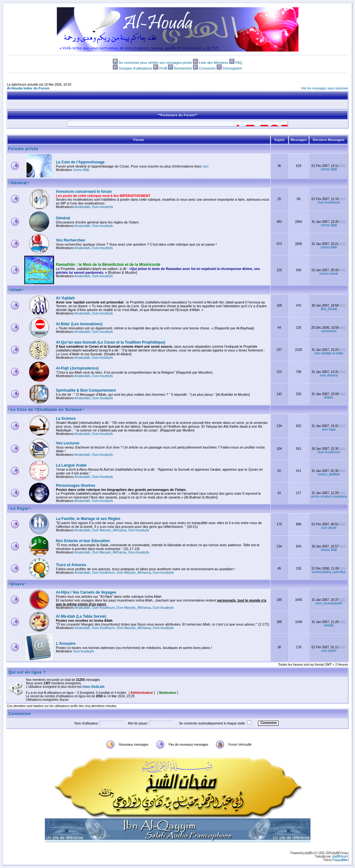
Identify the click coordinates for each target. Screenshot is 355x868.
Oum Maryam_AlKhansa (109, 530)
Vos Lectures (68, 443)
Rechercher (183, 68)
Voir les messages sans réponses (325, 88)
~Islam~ (16, 290)
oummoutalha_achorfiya (329, 572)
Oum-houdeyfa (102, 207)
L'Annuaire (66, 644)
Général (63, 218)
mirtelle (329, 625)
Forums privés (23, 149)
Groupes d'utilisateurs (135, 68)
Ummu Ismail (329, 274)
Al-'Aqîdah (65, 298)
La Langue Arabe (71, 465)
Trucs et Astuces (71, 565)
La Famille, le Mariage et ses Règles (88, 519)
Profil (163, 68)
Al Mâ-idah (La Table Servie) (81, 616)
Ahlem (329, 397)
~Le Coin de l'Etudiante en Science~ (46, 410)
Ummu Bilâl (81, 170)
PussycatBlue (340, 860)
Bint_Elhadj (329, 309)
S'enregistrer (232, 68)
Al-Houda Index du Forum (28, 88)
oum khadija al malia (329, 353)
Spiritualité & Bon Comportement (86, 390)
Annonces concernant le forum (84, 192)
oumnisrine (329, 331)
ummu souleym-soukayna (329, 496)
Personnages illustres (76, 486)
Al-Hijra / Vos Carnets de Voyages (86, 592)
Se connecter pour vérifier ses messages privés (155, 63)
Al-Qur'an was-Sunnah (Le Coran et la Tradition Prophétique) (111, 342)
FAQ (239, 63)
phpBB (308, 853)
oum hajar (329, 429)
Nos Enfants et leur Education (83, 541)
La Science (66, 419)
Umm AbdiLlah (93, 687)
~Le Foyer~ (20, 509)
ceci (205, 166)
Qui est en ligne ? (27, 672)
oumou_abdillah (329, 474)
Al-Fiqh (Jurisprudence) (77, 368)
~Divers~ (18, 584)
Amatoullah (82, 207)
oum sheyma (329, 375)
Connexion (207, 68)
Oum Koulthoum (329, 202)
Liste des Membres (214, 63)
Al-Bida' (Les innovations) (79, 324)
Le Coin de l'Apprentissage (80, 162)
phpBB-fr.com (340, 856)
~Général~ (19, 183)
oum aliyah (329, 528)
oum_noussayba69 (329, 603)
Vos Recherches (71, 240)
